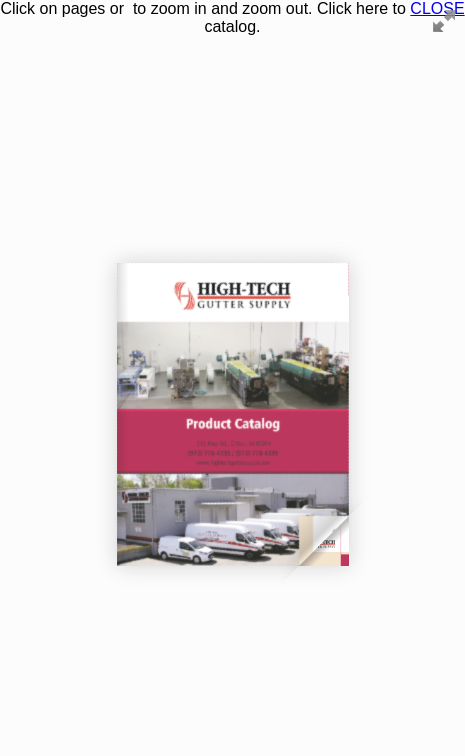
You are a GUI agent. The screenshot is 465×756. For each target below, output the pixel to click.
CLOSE (437, 8)
